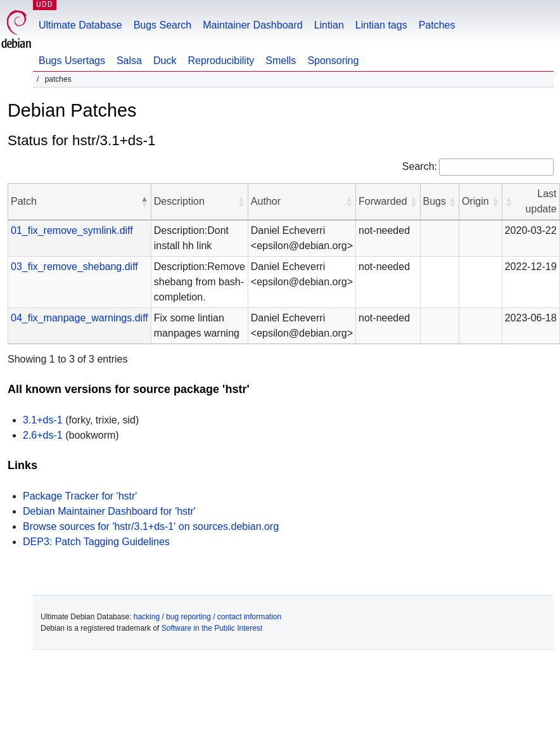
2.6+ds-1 (43, 435)
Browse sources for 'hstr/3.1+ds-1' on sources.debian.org (151, 526)
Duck (165, 61)
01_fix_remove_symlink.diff (72, 230)
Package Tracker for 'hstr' (80, 496)
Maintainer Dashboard (252, 25)
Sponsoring (333, 61)
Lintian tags (381, 25)
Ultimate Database (80, 25)
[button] (144, 202)
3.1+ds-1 (43, 420)
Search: (420, 166)
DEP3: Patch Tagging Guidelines (96, 542)
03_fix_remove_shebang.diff (74, 267)
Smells (281, 61)
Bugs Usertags (72, 61)
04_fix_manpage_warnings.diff (80, 318)
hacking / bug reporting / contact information (207, 617)
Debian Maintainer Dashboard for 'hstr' (109, 511)
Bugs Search (163, 25)
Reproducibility (221, 61)
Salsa (129, 61)
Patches (437, 25)
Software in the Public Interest (212, 628)
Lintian (329, 25)
